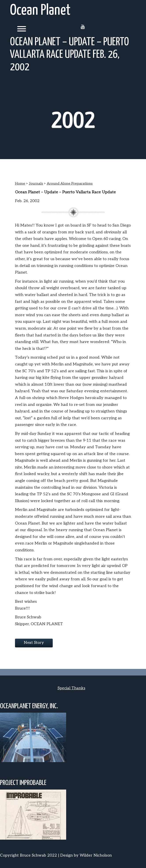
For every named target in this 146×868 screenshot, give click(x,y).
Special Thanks (71, 688)
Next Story (34, 643)
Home (20, 184)
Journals (36, 184)
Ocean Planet (40, 11)
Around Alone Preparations (70, 184)
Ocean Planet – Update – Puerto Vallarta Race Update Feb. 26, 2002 (69, 55)
